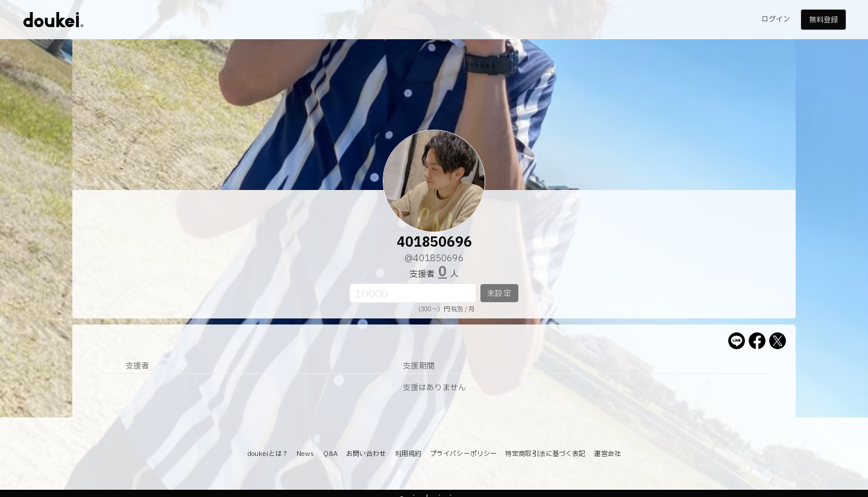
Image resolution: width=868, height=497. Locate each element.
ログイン (776, 19)
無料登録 (823, 20)
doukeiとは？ (268, 454)
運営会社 (607, 454)
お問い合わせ (366, 454)
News (305, 454)
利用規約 (408, 454)
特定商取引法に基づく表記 (545, 454)
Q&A (330, 454)
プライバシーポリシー (463, 454)
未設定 (499, 294)
